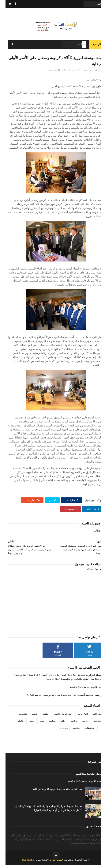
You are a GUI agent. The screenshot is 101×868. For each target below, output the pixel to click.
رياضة (68, 724)
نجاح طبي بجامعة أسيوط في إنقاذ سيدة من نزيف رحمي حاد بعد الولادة (60, 698)
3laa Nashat (23, 863)
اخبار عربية (77, 717)
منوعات (58, 731)
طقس (26, 724)
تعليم (29, 717)
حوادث (79, 724)
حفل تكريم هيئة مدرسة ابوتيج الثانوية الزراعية (52, 792)
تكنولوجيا (17, 717)
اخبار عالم (92, 717)
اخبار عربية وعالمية (58, 717)
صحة (36, 724)
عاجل (15, 724)
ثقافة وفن (92, 724)
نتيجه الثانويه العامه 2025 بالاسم (82, 690)
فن (95, 731)
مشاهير (71, 731)
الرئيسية (91, 46)
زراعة (58, 724)
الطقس (40, 717)
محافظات (47, 73)
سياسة (47, 724)
